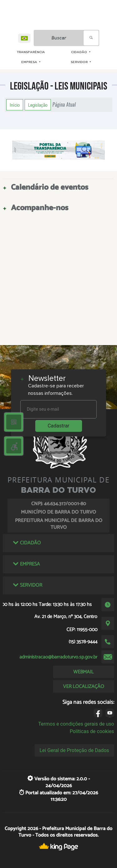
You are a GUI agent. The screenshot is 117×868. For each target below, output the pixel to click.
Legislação (38, 105)
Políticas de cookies (92, 731)
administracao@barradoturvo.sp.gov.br (58, 657)
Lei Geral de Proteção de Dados (74, 750)
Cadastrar (59, 426)
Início (15, 105)
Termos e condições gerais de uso (76, 724)
